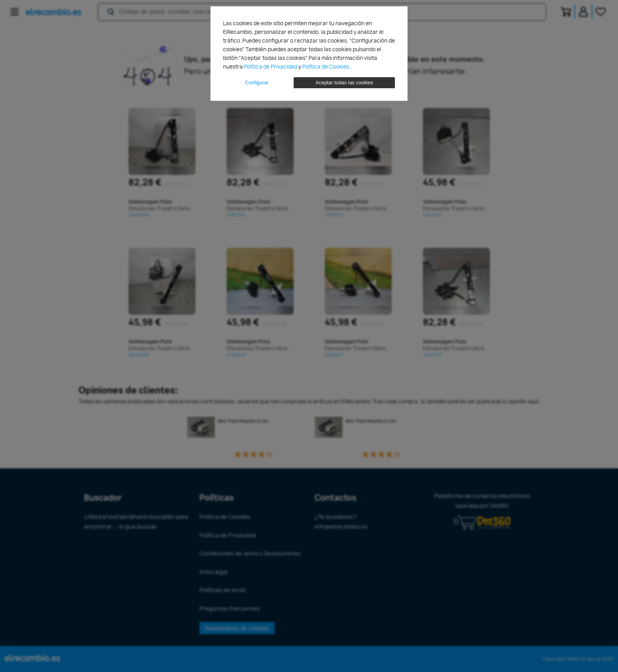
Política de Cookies (326, 67)
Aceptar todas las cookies (344, 83)
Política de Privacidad (271, 67)
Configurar (257, 83)
